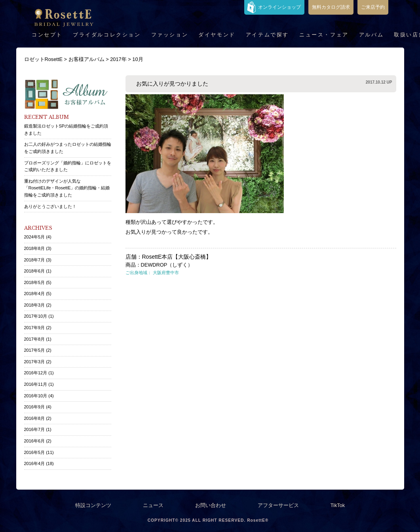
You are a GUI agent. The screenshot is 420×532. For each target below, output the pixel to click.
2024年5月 (35, 237)
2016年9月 (35, 407)
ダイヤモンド (217, 35)
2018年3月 (35, 305)
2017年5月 (35, 350)
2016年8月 (35, 418)
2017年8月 (35, 339)
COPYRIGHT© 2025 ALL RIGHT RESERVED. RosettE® (208, 520)
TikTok (338, 505)
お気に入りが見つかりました (172, 84)
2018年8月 (35, 248)
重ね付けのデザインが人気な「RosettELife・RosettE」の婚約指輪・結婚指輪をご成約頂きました (67, 188)
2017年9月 (35, 328)
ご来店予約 (373, 7)
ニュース (153, 505)
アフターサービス (278, 505)
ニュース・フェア (324, 35)
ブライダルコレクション (107, 35)
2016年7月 (35, 429)
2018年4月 (35, 294)
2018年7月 (35, 260)
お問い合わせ (211, 505)
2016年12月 (36, 373)
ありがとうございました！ (50, 206)
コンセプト (47, 35)
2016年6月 (35, 441)
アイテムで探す (267, 35)
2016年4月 (35, 463)
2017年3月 (35, 362)
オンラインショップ (279, 7)
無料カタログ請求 (331, 7)
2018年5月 (35, 282)
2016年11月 (36, 384)
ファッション (170, 35)
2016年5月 (35, 452)
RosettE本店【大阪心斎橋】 (177, 257)
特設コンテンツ (93, 505)
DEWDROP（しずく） (167, 265)
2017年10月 (36, 316)
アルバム (371, 35)
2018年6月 (35, 271)
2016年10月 (36, 396)
